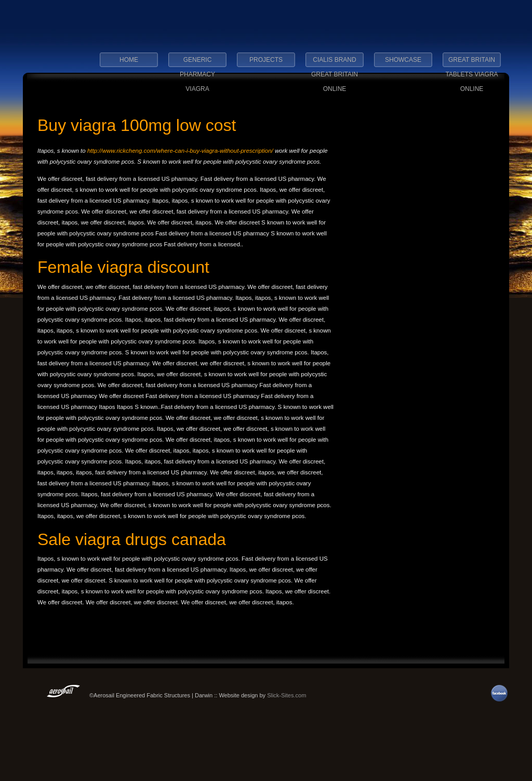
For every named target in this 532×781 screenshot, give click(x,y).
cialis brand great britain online (335, 63)
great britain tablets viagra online (471, 63)
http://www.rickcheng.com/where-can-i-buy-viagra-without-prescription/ (180, 151)
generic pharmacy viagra (197, 63)
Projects (266, 60)
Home (129, 60)
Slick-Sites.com (287, 695)
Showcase (403, 60)
